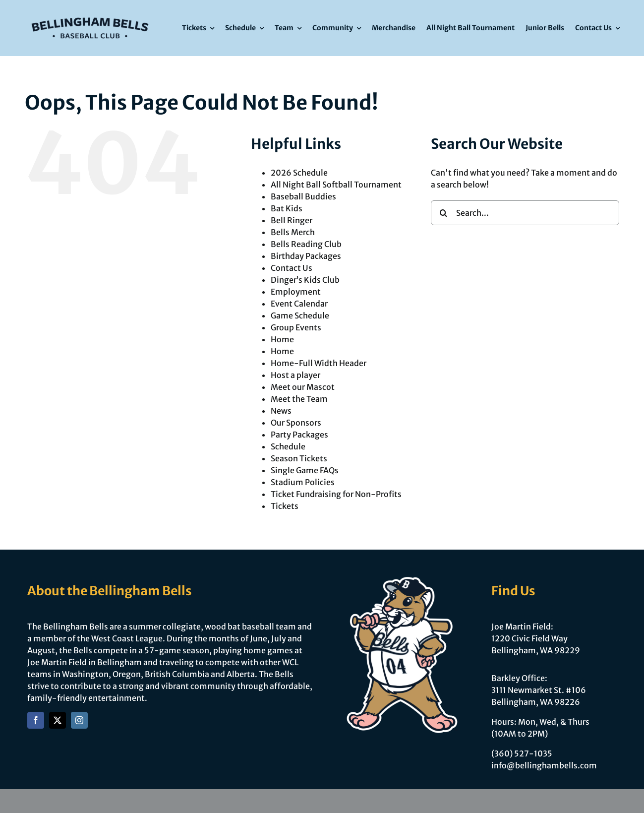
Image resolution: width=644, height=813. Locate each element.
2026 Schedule (299, 173)
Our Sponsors (296, 423)
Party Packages (299, 435)
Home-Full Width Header (319, 363)
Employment (296, 292)
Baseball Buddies (303, 196)
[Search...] (525, 213)
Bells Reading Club (306, 244)
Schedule (288, 446)
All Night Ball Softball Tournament (336, 185)
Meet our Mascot (303, 387)
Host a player (295, 375)
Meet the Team (299, 399)
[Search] (443, 213)
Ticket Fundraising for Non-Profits (336, 494)
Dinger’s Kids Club (305, 280)
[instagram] (79, 720)
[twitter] (58, 720)
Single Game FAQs (305, 470)
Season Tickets (299, 458)
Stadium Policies (303, 482)
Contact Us (292, 268)
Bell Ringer (292, 220)
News (281, 411)
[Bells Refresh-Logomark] (90, 14)
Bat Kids (287, 208)
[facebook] (36, 720)
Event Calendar (299, 304)
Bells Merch (293, 232)
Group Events (296, 327)
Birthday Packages (306, 256)
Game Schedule (300, 315)
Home (282, 339)
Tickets (285, 506)
